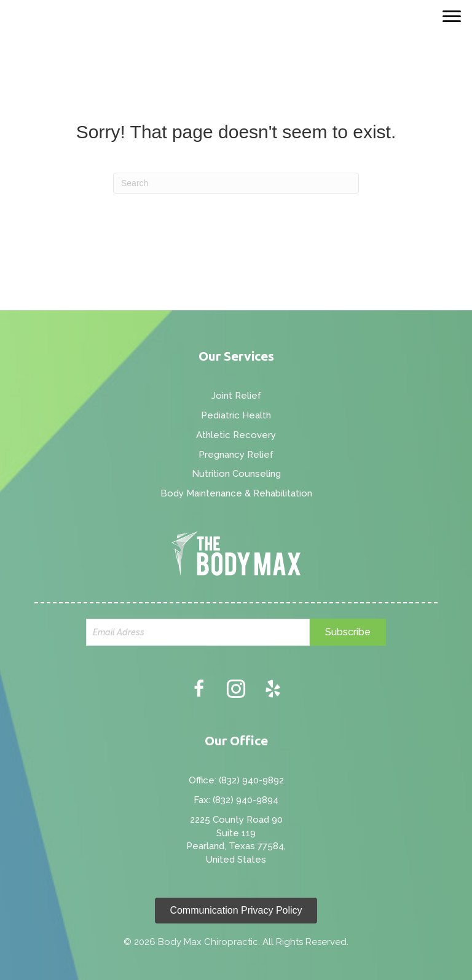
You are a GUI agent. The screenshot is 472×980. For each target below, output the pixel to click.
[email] (198, 632)
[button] (348, 632)
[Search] (236, 183)
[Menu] (452, 17)
